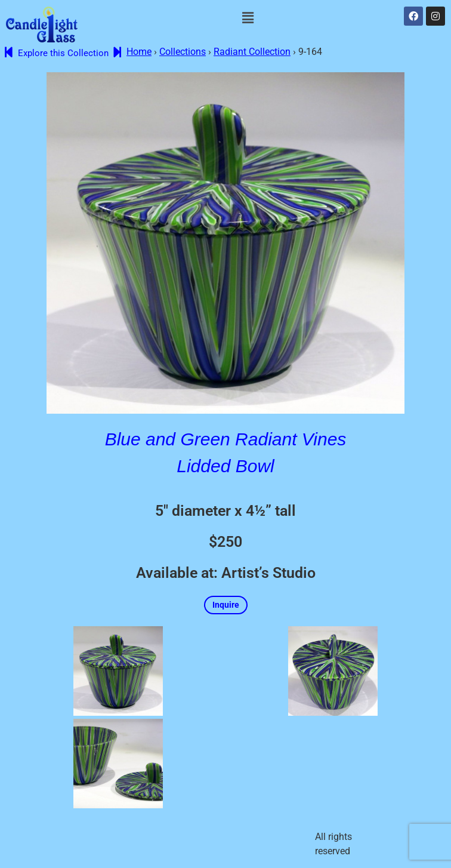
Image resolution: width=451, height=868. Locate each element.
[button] (248, 18)
